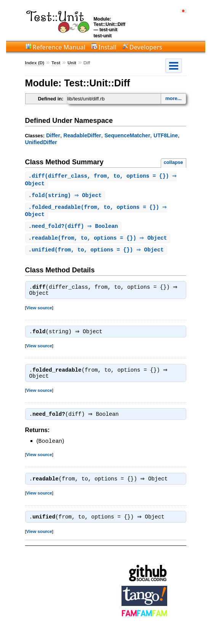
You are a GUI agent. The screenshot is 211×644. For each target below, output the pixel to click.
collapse (173, 162)
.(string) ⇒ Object (66, 196)
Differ (53, 135)
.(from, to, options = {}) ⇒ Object (99, 241)
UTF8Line (166, 135)
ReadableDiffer (82, 135)
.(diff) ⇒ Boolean (74, 228)
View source (39, 311)
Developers (146, 47)
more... (173, 98)
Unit (72, 63)
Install (107, 47)
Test (56, 63)
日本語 (183, 11)
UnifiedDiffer (41, 142)
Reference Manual (59, 47)
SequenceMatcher (127, 135)
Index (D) (35, 63)
